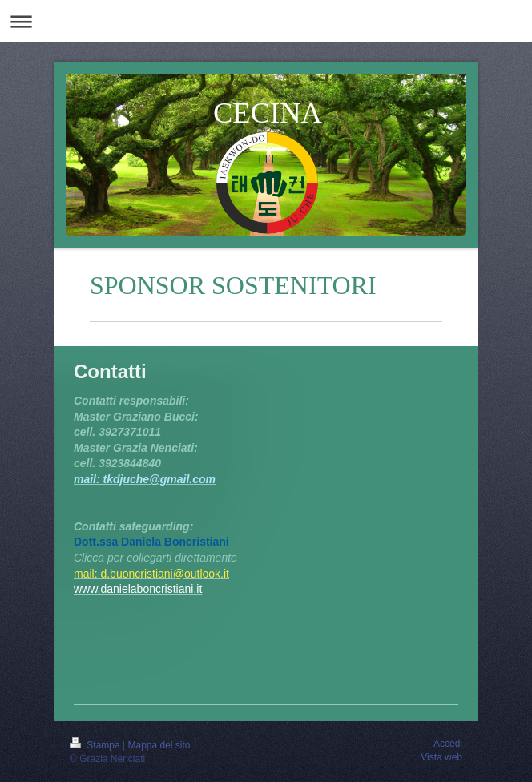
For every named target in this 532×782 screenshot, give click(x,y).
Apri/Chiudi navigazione (266, 21)
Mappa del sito (159, 745)
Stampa (96, 745)
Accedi (448, 744)
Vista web (441, 757)
